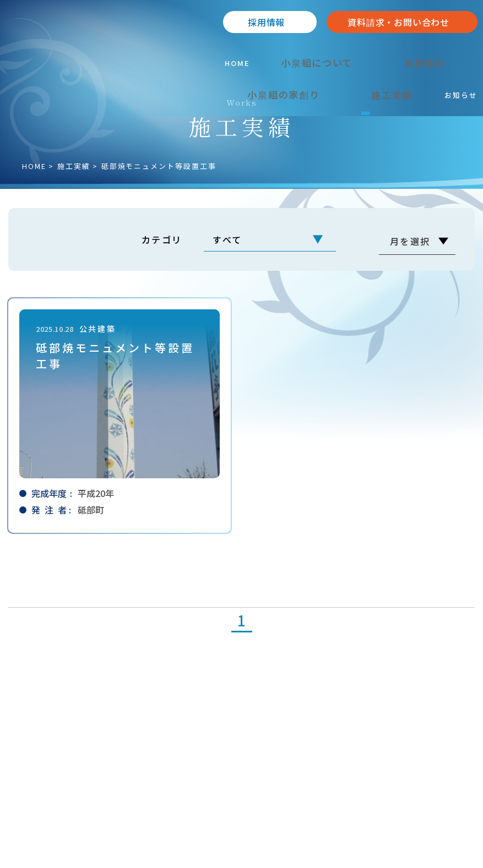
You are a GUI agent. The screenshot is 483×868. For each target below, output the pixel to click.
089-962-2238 (61, 746)
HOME (34, 166)
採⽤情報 (266, 22)
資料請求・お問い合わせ (398, 22)
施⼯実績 (74, 166)
